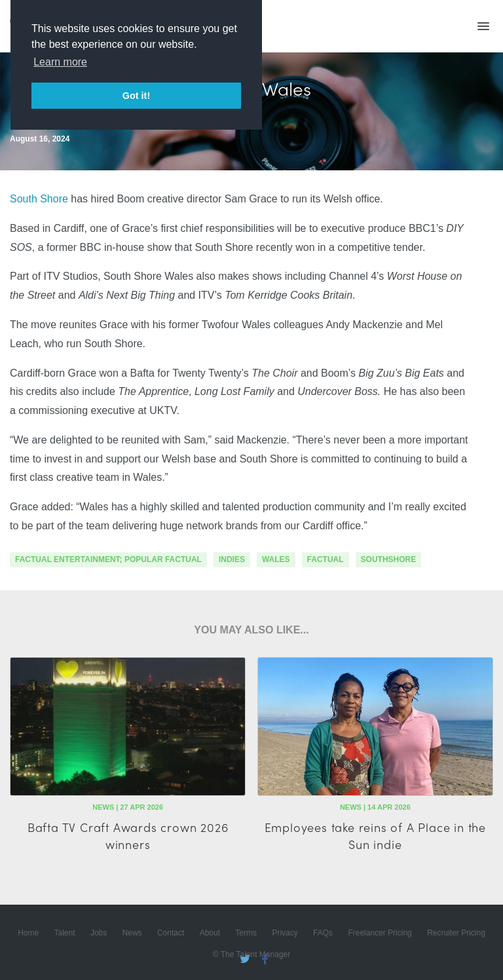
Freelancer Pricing (380, 933)
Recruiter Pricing (456, 933)
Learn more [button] (60, 62)
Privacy (285, 933)
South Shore (39, 199)
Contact (171, 933)
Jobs (99, 933)
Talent (65, 933)
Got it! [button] (136, 96)
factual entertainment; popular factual (108, 559)
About (210, 933)
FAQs (323, 933)
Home (28, 933)
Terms (246, 933)
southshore (389, 559)
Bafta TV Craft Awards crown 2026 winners (128, 835)
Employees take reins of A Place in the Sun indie (375, 835)
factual (326, 559)
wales (276, 559)
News (132, 933)
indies (232, 559)
